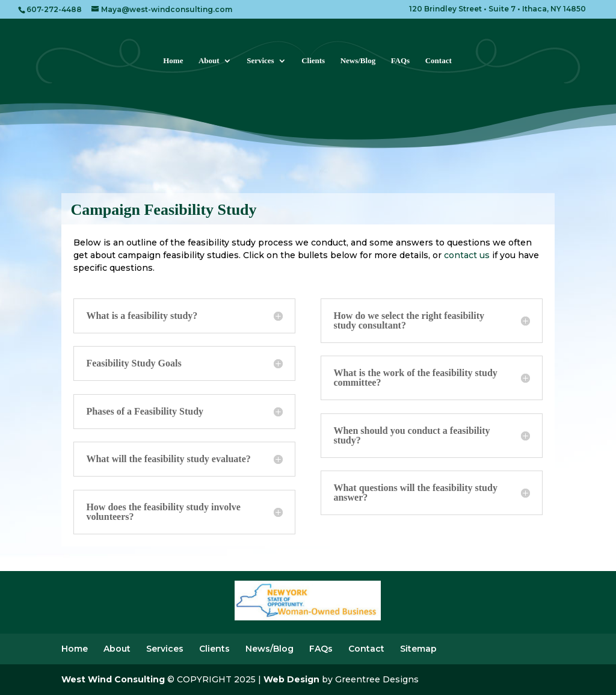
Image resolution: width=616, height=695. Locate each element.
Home (173, 61)
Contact (439, 61)
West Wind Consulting (113, 679)
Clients (313, 61)
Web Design (291, 679)
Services (260, 61)
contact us (467, 255)
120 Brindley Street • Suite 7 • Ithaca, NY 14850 (497, 9)
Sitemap (418, 649)
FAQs (401, 61)
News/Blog (358, 61)
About (209, 61)
